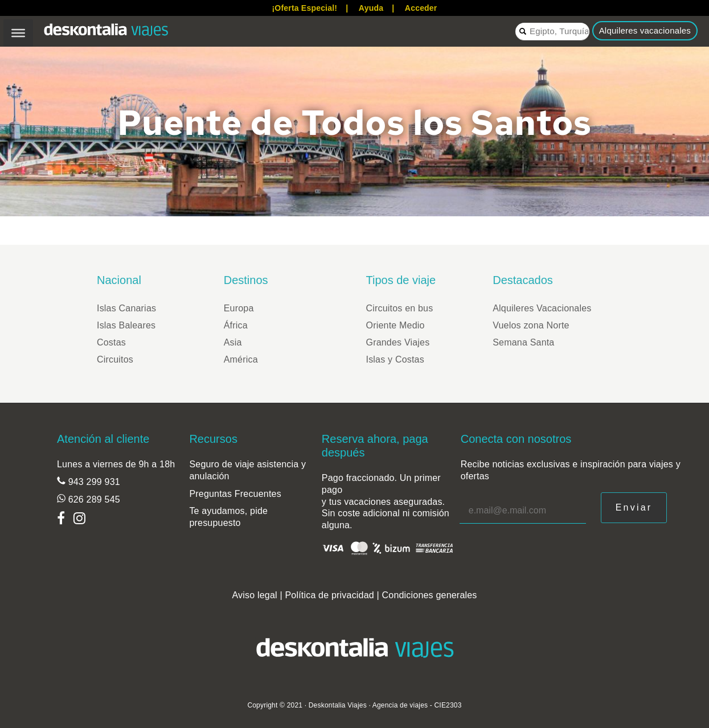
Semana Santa (523, 342)
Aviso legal (254, 595)
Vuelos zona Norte (531, 325)
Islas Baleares (126, 325)
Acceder (421, 8)
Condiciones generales (430, 595)
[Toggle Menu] (18, 33)
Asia (233, 342)
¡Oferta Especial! (304, 8)
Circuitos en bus (400, 308)
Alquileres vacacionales (645, 30)
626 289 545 (93, 499)
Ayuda (371, 8)
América (241, 359)
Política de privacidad (329, 595)
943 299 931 (93, 482)
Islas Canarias (126, 308)
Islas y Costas (395, 359)
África (236, 325)
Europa (239, 308)
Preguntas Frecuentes (235, 494)
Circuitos (115, 359)
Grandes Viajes (398, 342)
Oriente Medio (396, 325)
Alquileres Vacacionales (542, 308)
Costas (111, 342)
